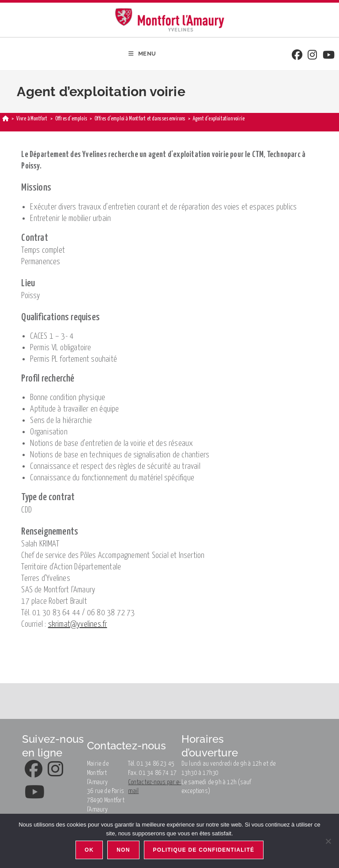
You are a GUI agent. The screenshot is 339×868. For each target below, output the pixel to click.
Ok (89, 850)
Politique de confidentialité (204, 850)
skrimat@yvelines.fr (78, 624)
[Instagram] (312, 56)
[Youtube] (329, 56)
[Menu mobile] (142, 54)
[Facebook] (297, 56)
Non (123, 850)
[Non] (328, 841)
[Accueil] (6, 119)
